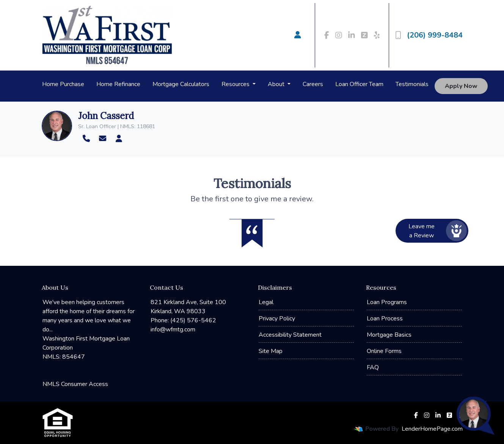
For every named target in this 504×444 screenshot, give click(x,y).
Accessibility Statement (290, 335)
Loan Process (385, 318)
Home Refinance (118, 84)
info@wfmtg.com (173, 329)
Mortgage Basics (389, 335)
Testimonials (412, 84)
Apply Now (461, 86)
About (277, 84)
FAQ (373, 367)
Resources (236, 84)
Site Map (271, 351)
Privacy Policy (277, 318)
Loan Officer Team (359, 84)
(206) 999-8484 (429, 35)
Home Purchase (63, 84)
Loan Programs (387, 302)
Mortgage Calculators (181, 84)
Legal (266, 302)
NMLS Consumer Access (75, 384)
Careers (313, 84)
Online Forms (384, 351)
